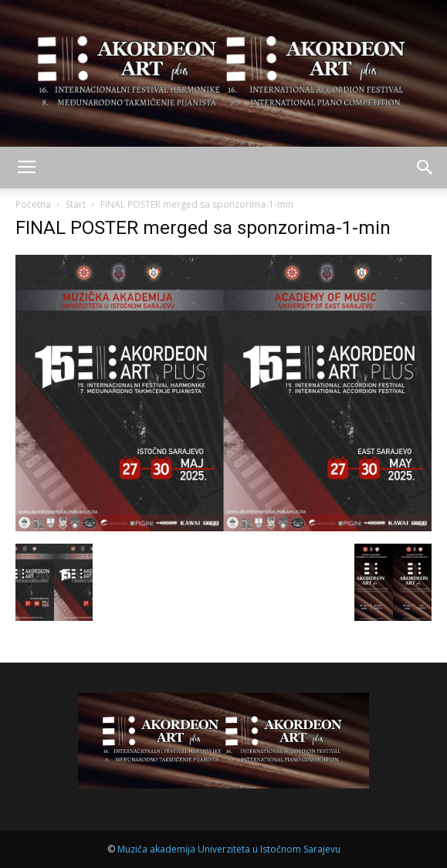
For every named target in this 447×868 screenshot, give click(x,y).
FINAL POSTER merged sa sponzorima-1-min (203, 228)
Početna (33, 204)
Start (76, 204)
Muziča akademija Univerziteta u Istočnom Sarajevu (229, 849)
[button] (425, 168)
